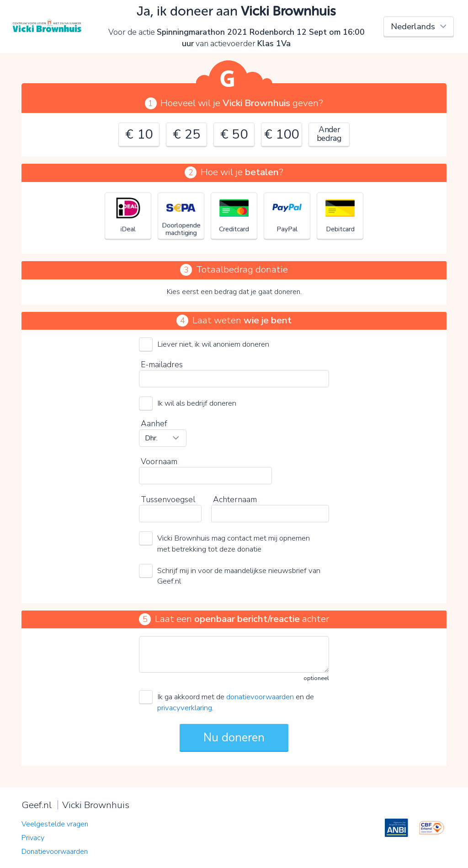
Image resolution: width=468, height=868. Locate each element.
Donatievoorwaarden (55, 852)
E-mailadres (162, 364)
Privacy (33, 838)
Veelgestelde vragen (55, 824)
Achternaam (235, 499)
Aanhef (154, 423)
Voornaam (159, 461)
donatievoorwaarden (260, 697)
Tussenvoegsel (168, 499)
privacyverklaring (185, 708)
